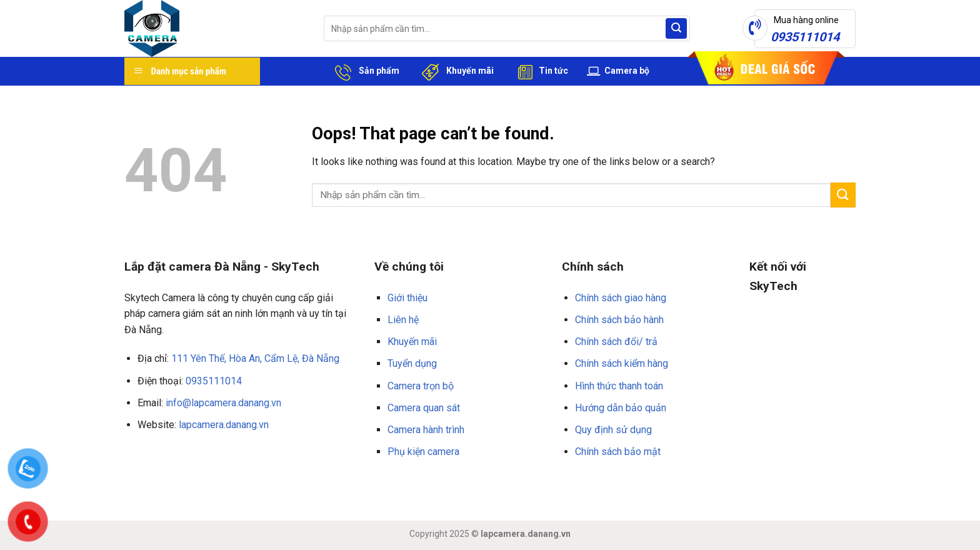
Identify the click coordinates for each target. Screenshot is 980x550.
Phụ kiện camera (423, 452)
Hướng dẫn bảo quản (621, 408)
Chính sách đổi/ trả (616, 342)
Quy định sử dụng (613, 430)
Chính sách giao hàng (621, 298)
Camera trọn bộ (421, 386)
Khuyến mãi (456, 71)
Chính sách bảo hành (619, 320)
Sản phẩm (365, 71)
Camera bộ (618, 71)
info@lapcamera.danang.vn (223, 403)
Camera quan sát (424, 408)
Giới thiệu (407, 298)
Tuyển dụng (412, 363)
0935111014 (214, 381)
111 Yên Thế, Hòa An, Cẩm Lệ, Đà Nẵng (255, 358)
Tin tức (540, 71)
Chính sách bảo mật (618, 452)
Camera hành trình (426, 430)
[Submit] (676, 29)
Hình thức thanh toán (619, 386)
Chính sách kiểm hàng (622, 363)
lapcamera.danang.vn (224, 425)
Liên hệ (403, 320)
